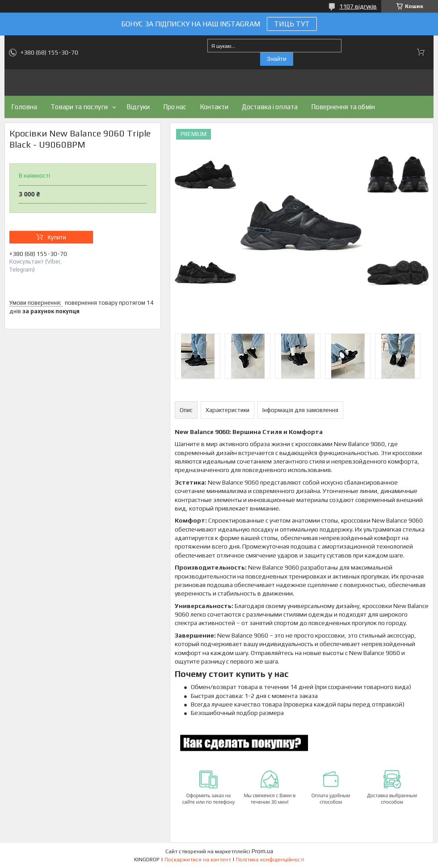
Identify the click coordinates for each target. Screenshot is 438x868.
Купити (57, 237)
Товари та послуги (79, 107)
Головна (24, 107)
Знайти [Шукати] (277, 59)
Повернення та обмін (343, 107)
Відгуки (138, 107)
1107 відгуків (358, 6)
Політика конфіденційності (270, 859)
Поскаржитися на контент (198, 859)
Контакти (214, 107)
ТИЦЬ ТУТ (292, 24)
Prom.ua (262, 851)
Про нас (175, 107)
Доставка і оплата (270, 107)
